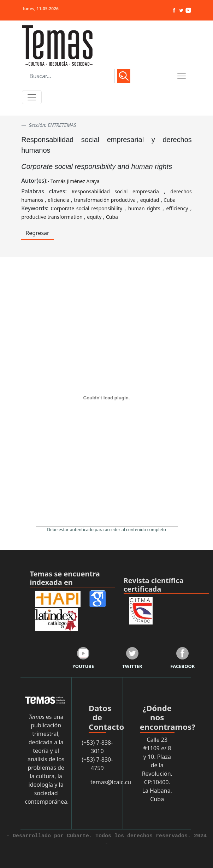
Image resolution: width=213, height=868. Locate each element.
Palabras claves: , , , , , (106, 195)
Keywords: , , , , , (106, 212)
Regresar (37, 233)
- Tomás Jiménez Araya (74, 181)
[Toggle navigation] (32, 97)
